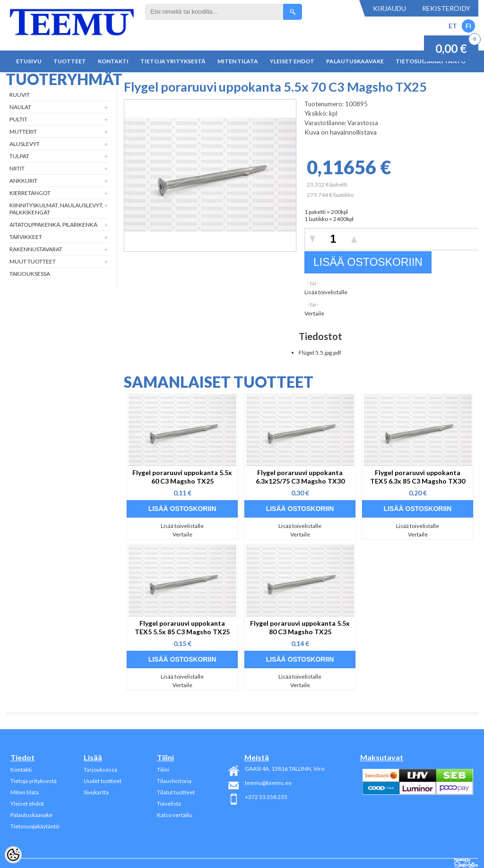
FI (468, 26)
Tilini (163, 770)
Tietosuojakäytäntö (35, 826)
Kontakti (113, 61)
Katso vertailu (174, 815)
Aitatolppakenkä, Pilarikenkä (53, 225)
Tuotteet (70, 61)
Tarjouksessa (30, 274)
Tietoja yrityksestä (173, 61)
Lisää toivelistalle (326, 292)
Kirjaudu (389, 8)
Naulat (20, 107)
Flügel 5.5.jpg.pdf (320, 353)
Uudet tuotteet (103, 781)
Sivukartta (96, 792)
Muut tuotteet (33, 261)
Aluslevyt (25, 144)
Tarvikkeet (26, 237)
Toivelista (169, 804)
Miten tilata (238, 61)
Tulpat (19, 156)
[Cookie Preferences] (13, 855)
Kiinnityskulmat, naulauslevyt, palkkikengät (56, 209)
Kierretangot (30, 193)
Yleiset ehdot (292, 61)
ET (453, 26)
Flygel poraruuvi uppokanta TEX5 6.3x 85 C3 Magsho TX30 (418, 477)
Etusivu (29, 61)
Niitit (17, 168)
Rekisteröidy (446, 8)
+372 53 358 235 (266, 797)
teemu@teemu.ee (268, 783)
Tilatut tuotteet (176, 792)
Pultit (18, 119)
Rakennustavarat (36, 249)
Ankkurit (23, 181)
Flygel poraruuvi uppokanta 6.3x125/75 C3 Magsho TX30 (300, 477)
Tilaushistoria (174, 781)
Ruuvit (20, 95)
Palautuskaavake (355, 61)
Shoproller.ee (466, 863)
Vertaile (314, 313)
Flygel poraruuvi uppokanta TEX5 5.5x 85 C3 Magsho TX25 (182, 627)
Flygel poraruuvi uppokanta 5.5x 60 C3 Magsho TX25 (182, 477)
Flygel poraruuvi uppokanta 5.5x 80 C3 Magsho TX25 (300, 627)
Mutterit (23, 132)
